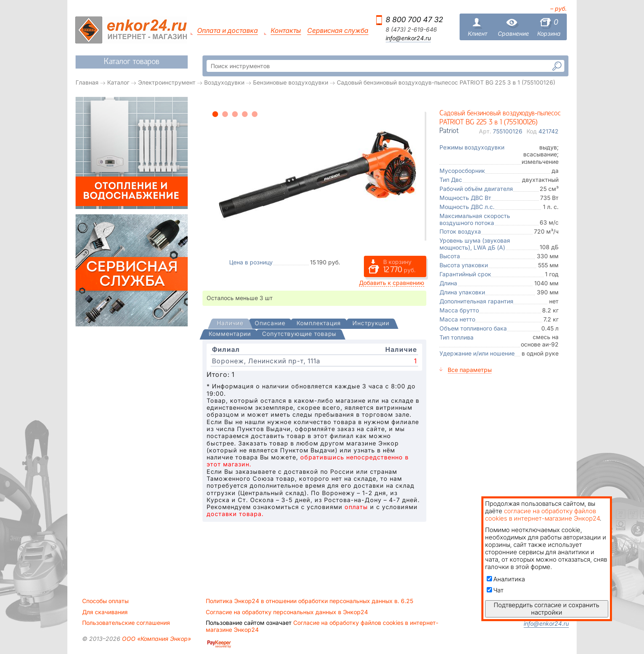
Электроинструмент (167, 82)
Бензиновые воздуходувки (291, 82)
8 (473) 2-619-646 (411, 30)
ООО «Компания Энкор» (156, 639)
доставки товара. (235, 514)
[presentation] (230, 324)
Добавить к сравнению (392, 283)
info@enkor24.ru (408, 38)
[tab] (230, 324)
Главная (87, 82)
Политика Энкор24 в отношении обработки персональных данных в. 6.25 (309, 601)
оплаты (356, 507)
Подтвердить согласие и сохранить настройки (546, 609)
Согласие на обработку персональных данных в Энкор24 (287, 612)
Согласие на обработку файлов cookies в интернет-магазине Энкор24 (322, 626)
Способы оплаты (105, 601)
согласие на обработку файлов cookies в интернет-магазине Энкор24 (542, 515)
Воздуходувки (224, 82)
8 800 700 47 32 (414, 20)
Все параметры (470, 370)
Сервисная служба (338, 31)
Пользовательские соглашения (126, 623)
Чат (495, 590)
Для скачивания (105, 612)
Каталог (118, 82)
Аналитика (506, 579)
